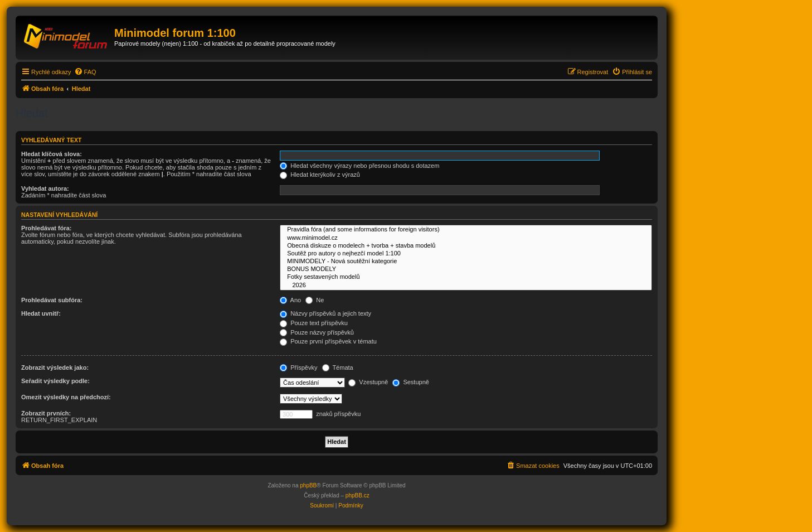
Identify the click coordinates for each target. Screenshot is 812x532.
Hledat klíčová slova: (52, 154)
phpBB (308, 485)
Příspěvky (298, 367)
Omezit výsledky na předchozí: (66, 397)
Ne (315, 300)
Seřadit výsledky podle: (55, 381)
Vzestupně (368, 382)
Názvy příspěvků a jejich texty (325, 313)
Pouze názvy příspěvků (317, 332)
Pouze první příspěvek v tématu (328, 341)
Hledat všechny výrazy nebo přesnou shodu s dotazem (359, 166)
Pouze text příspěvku (314, 323)
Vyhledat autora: (45, 188)
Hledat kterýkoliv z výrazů (320, 175)
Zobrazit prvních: (46, 413)
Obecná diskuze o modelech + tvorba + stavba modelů (466, 246)
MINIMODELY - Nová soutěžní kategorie (466, 262)
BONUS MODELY (466, 269)
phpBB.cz (358, 495)
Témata (338, 367)
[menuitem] (85, 72)
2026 (466, 286)
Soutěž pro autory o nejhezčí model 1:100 (466, 254)
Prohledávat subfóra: (52, 300)
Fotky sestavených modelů (466, 277)
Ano (290, 300)
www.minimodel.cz (466, 238)
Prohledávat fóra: (46, 228)
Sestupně (411, 382)
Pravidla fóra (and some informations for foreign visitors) (466, 230)
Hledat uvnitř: (41, 313)
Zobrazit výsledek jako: (55, 367)
